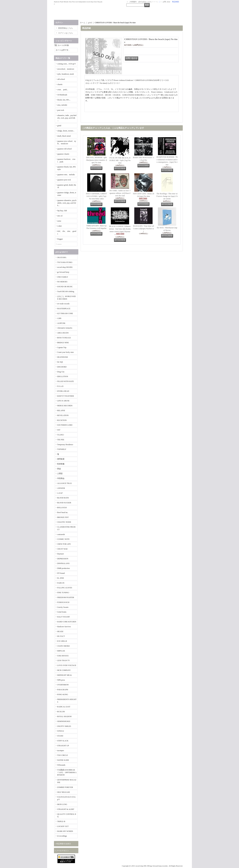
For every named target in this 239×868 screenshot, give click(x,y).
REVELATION (63, 415)
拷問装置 (61, 459)
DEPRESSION (63, 559)
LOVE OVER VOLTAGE (67, 665)
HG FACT (61, 636)
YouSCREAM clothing (66, 291)
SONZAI (61, 731)
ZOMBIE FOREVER (65, 787)
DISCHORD (62, 367)
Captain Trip (62, 347)
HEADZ (60, 631)
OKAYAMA (62, 257)
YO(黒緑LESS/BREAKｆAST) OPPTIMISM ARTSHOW (67, 772)
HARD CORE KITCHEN (67, 622)
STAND (60, 736)
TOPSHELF (62, 449)
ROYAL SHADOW (64, 716)
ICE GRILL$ (62, 641)
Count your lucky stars (65, 352)
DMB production (63, 568)
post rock (61, 110)
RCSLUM (61, 712)
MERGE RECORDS (65, 406)
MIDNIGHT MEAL (65, 675)
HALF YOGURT (63, 617)
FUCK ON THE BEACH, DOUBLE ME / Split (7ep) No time (120, 160)
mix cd (60, 216)
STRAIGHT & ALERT (66, 809)
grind (59, 126)
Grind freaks (62, 612)
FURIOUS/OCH (63, 602)
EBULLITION (63, 376)
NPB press (61, 680)
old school (61, 79)
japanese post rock (64, 180)
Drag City (61, 372)
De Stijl (60, 362)
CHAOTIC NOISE (64, 522)
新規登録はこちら (66, 28)
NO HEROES (62, 282)
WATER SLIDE (63, 760)
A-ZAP (60, 493)
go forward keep (63, 272)
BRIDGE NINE (63, 343)
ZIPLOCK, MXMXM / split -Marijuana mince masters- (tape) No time (96, 160)
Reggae (60, 239)
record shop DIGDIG (65, 267)
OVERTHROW (63, 685)
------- (59, 244)
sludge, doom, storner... (66, 131)
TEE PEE (61, 440)
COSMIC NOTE (63, 539)
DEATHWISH (62, 357)
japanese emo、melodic (66, 175)
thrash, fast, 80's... (64, 100)
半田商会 (61, 478)
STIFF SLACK (63, 741)
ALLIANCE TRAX (64, 483)
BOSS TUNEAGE (64, 338)
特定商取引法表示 (64, 844)
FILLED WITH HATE (65, 381)
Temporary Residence (65, 445)
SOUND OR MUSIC (65, 287)
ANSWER (61, 488)
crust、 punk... (63, 90)
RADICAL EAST (64, 707)
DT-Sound (61, 573)
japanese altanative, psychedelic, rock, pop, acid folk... (67, 203)
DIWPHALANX (63, 563)
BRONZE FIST (63, 517)
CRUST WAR (62, 549)
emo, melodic (62, 105)
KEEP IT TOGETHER (66, 396)
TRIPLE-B (61, 821)
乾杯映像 (61, 464)
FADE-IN (61, 583)
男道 (59, 469)
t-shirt (60, 226)
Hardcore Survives (64, 627)
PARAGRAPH (63, 690)
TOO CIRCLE (62, 755)
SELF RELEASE (64, 792)
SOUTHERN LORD (65, 425)
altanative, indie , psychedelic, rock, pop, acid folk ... (67, 118)
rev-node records (63, 304)
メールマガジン (63, 851)
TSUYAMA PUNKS (65, 262)
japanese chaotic (63, 154)
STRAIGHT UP (63, 746)
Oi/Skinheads (62, 95)
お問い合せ (166, 2)
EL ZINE (61, 578)
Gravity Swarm (63, 607)
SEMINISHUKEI (64, 721)
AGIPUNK (61, 323)
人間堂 (60, 474)
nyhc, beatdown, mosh (66, 74)
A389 (59, 318)
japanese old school (64, 149)
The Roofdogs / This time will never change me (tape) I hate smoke (167, 196)
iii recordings (62, 836)
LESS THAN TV (63, 660)
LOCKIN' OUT (63, 826)
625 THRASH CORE (65, 313)
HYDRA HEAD (63, 391)
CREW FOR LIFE (64, 544)
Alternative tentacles (65, 328)
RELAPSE (61, 410)
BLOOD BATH (63, 498)
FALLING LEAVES (65, 588)
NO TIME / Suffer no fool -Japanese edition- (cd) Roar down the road (120, 193)
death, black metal (64, 136)
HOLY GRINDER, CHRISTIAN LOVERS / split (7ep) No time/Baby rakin (96, 196)
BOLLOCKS (62, 508)
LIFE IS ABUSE (63, 401)
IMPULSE (61, 651)
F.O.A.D (60, 386)
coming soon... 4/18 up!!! (67, 64)
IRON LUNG (62, 804)
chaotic (60, 84)
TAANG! (61, 435)
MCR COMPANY (64, 670)
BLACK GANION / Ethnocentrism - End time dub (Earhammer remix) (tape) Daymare (120, 230)
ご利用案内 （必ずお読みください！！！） (144, 2)
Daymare (61, 554)
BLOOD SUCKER (64, 503)
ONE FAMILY (63, 277)
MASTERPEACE (64, 309)
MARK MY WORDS (65, 831)
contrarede (61, 534)
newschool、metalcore (66, 69)
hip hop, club (62, 211)
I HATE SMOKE (63, 646)
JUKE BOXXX (63, 656)
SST (59, 430)
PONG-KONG (63, 694)
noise (59, 221)
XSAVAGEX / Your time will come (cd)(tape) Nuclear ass (143, 229)
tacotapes (61, 750)
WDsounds (61, 765)
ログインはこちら (66, 33)
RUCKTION (62, 420)
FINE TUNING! (63, 593)
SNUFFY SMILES (64, 726)
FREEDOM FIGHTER (66, 597)
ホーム (83, 23)
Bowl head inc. (63, 512)
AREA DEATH (63, 333)
